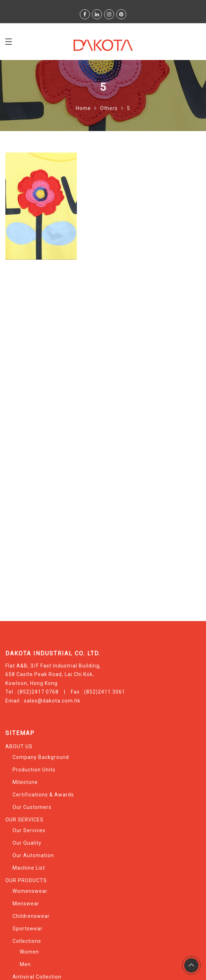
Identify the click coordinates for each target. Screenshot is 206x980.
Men (25, 964)
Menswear (26, 904)
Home (83, 108)
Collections (27, 941)
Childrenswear (31, 916)
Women (29, 952)
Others (109, 108)
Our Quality (27, 843)
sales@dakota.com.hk (52, 701)
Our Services (29, 830)
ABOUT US (19, 746)
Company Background (41, 757)
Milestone (25, 782)
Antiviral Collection (37, 977)
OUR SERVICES (24, 820)
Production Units (34, 770)
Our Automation (33, 855)
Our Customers (32, 807)
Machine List (29, 868)
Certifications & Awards (43, 795)
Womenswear (30, 891)
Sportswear (28, 929)
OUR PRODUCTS (26, 880)
